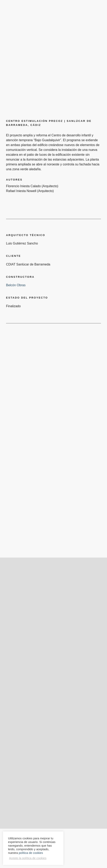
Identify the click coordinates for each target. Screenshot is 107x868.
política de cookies (31, 853)
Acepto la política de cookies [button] (28, 858)
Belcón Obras (16, 285)
